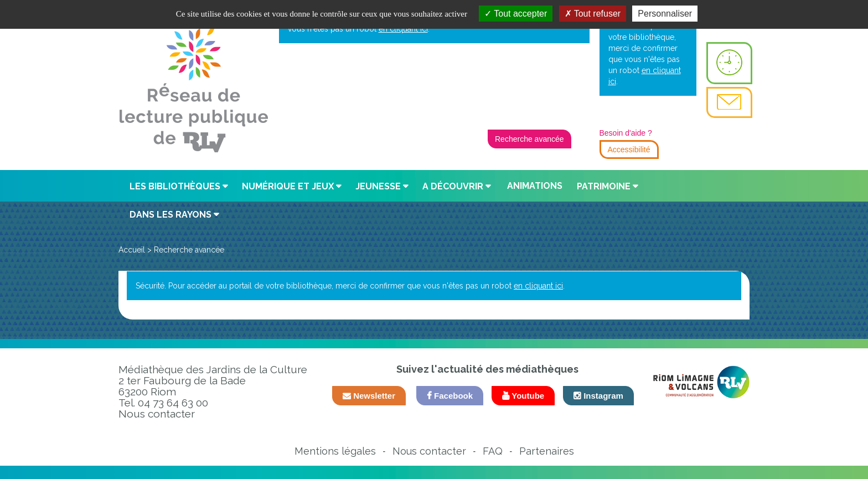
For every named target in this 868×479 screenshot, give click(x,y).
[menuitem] (729, 63)
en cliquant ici (538, 286)
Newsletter (369, 396)
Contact (729, 102)
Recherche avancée (529, 139)
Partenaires (547, 451)
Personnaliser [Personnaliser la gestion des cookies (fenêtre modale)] (665, 14)
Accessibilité (629, 150)
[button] (180, 186)
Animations (535, 186)
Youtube (523, 396)
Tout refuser (593, 14)
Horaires (729, 63)
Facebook (450, 396)
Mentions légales (335, 451)
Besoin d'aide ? (626, 133)
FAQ (493, 451)
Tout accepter (516, 14)
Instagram (598, 396)
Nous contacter (157, 414)
